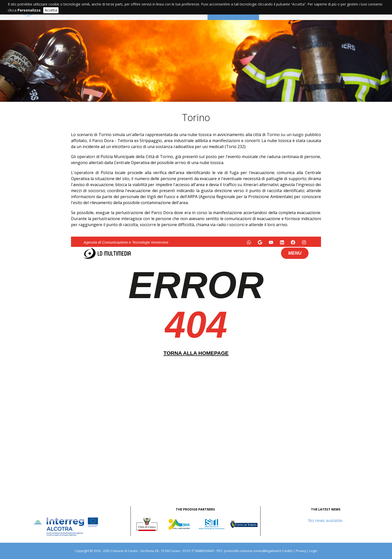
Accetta (51, 10)
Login (313, 551)
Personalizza (29, 10)
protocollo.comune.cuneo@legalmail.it (252, 551)
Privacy (301, 551)
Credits (287, 551)
